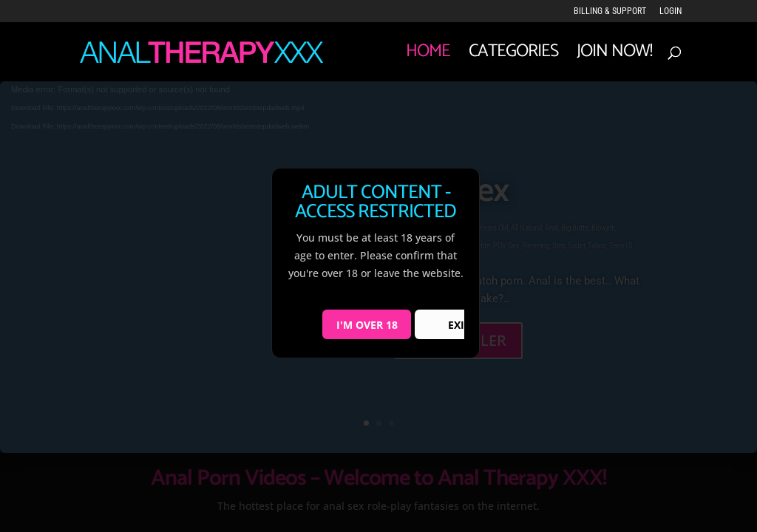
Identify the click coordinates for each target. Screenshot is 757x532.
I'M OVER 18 (367, 325)
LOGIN (671, 11)
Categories (513, 56)
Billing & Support (610, 11)
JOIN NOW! (614, 56)
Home (428, 56)
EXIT (459, 325)
